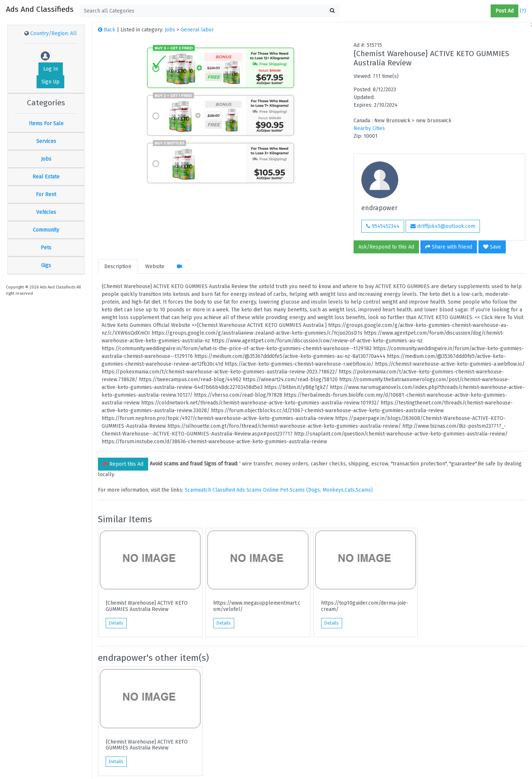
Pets (46, 248)
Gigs (46, 265)
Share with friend (449, 247)
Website (155, 266)
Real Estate (46, 177)
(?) (523, 11)
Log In (51, 69)
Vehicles (46, 212)
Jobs (46, 159)
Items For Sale (46, 124)
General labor (197, 30)
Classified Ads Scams (238, 490)
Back (107, 30)
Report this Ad (123, 464)
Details (116, 623)
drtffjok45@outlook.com (443, 226)
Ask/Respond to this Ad (386, 247)
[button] (488, 11)
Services (46, 141)
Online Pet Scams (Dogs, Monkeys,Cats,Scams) (318, 490)
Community (46, 230)
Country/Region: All (54, 33)
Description (118, 266)
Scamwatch (198, 490)
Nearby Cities (369, 128)
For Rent (46, 194)
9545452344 (383, 226)
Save (492, 247)
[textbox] (209, 11)
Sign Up (50, 82)
